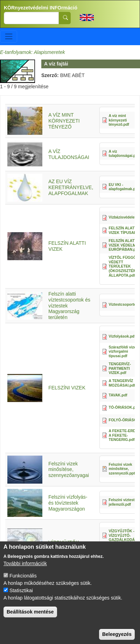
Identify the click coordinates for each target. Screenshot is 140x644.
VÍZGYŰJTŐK (64, 542)
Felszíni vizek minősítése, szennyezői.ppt (122, 469)
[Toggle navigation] (9, 37)
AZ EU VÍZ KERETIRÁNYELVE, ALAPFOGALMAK (71, 187)
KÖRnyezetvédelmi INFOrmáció (41, 8)
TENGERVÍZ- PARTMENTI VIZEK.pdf (120, 368)
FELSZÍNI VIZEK (67, 388)
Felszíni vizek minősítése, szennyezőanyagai (69, 470)
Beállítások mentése (30, 619)
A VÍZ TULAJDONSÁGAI (69, 154)
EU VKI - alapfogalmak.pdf (124, 187)
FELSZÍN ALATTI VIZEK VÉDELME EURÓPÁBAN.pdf (124, 245)
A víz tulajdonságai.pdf (124, 154)
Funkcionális (23, 583)
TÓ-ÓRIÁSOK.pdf (124, 407)
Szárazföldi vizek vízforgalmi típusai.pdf (124, 351)
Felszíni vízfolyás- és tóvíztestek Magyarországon (68, 503)
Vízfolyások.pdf (122, 336)
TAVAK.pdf (118, 395)
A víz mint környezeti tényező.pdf (119, 120)
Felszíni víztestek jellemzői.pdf (124, 502)
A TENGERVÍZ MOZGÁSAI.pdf (122, 383)
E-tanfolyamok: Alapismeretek (32, 52)
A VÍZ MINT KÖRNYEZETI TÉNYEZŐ (64, 121)
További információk (25, 571)
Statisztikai (21, 598)
